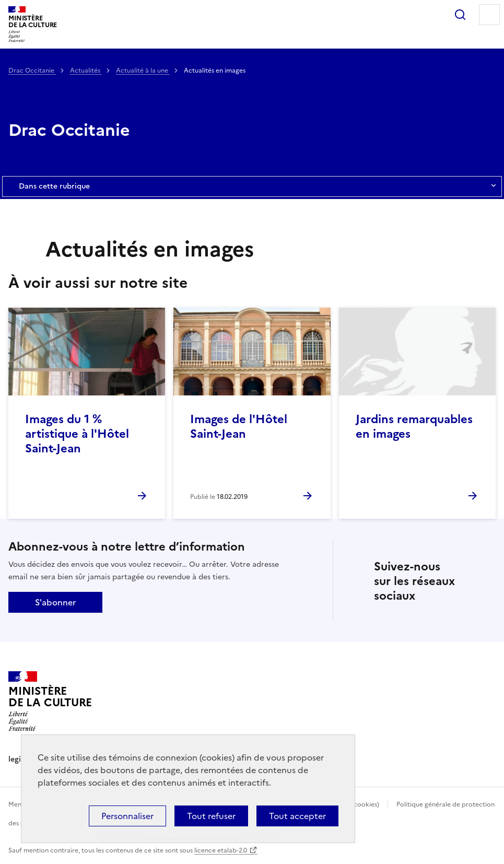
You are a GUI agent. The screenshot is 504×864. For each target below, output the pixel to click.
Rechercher (460, 15)
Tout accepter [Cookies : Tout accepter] (297, 816)
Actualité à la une (143, 71)
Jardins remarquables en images (414, 427)
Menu (489, 15)
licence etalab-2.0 (221, 850)
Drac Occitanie (32, 71)
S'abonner (55, 602)
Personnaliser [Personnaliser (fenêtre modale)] (127, 816)
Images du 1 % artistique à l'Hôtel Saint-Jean (77, 434)
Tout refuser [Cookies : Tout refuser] (211, 816)
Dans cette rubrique (252, 186)
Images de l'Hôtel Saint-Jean (239, 427)
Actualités (86, 71)
